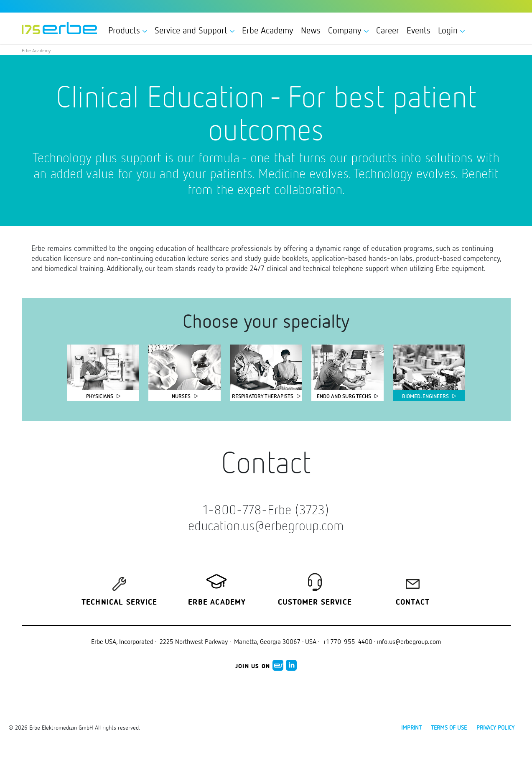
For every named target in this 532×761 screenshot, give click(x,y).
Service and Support (195, 30)
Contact (413, 603)
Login (451, 30)
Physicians (100, 396)
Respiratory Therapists (263, 396)
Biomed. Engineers (425, 396)
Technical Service (119, 603)
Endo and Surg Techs (344, 396)
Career (388, 30)
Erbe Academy (268, 30)
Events (419, 30)
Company (348, 30)
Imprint (411, 727)
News (311, 30)
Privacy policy (495, 727)
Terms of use (449, 727)
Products (128, 30)
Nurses (181, 396)
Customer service (315, 603)
